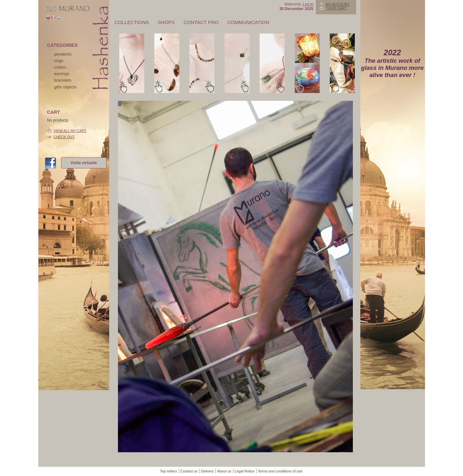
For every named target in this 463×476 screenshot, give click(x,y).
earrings (62, 74)
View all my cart (70, 131)
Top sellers (168, 471)
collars (60, 67)
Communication (248, 22)
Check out (64, 137)
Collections (132, 22)
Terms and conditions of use (280, 471)
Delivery (207, 471)
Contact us (189, 471)
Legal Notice (244, 471)
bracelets (63, 80)
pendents (63, 54)
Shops (166, 22)
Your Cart (336, 8)
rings (59, 61)
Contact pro (201, 22)
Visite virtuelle (84, 163)
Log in (308, 4)
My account (338, 4)
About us (224, 471)
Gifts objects (65, 87)
